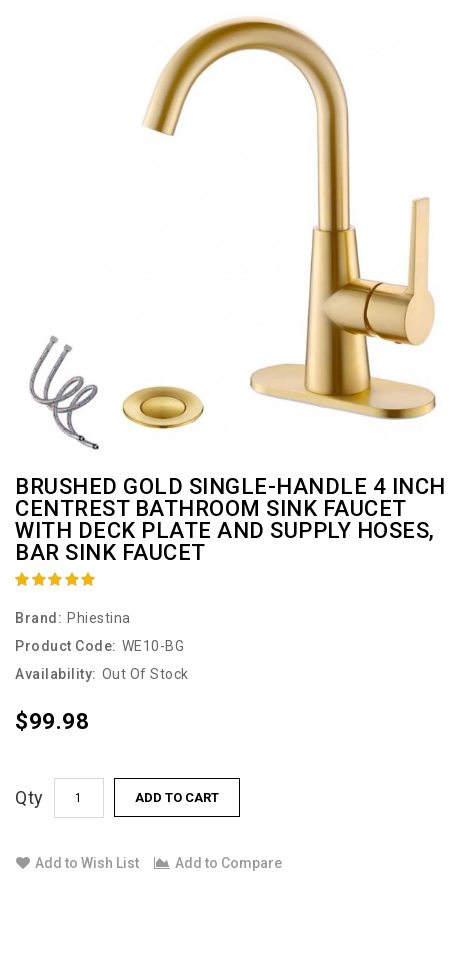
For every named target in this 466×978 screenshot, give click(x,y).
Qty (29, 797)
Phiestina (99, 618)
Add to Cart (177, 797)
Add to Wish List (77, 863)
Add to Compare (218, 863)
